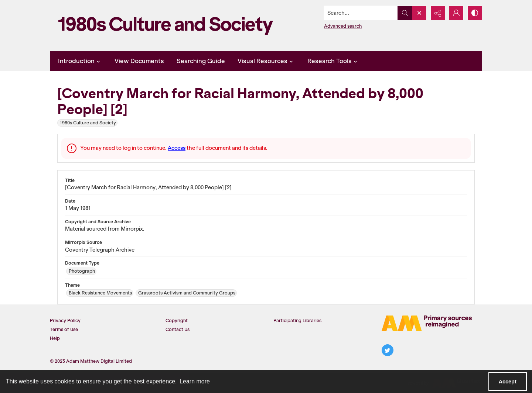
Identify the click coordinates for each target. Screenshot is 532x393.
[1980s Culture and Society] (168, 25)
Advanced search (343, 26)
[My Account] (456, 13)
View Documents (139, 61)
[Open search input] (419, 13)
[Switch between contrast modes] (475, 13)
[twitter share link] (388, 350)
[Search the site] (361, 13)
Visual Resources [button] (266, 61)
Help (55, 338)
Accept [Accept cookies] (508, 382)
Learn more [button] (195, 381)
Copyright (177, 320)
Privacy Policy (65, 320)
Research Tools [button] (333, 61)
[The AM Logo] (427, 323)
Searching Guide (201, 61)
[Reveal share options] (438, 13)
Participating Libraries (297, 320)
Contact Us (178, 329)
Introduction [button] (80, 61)
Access (177, 148)
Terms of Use (64, 329)
